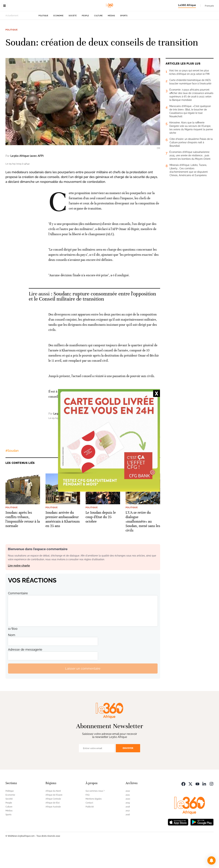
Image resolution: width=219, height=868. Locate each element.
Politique (43, 37)
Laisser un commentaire (83, 690)
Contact (89, 824)
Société (73, 37)
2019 (128, 824)
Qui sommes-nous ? (95, 813)
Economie (58, 37)
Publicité (90, 828)
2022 (128, 813)
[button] (211, 860)
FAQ (88, 816)
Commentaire (18, 615)
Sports (124, 37)
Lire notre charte (19, 587)
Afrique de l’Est (53, 824)
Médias (111, 37)
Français (209, 6)
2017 (128, 832)
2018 (128, 828)
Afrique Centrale (53, 820)
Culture (98, 37)
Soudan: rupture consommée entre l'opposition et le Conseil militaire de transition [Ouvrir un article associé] (92, 318)
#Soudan (12, 472)
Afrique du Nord (53, 813)
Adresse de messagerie (25, 671)
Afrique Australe (53, 828)
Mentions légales (94, 820)
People (85, 37)
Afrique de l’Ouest (54, 816)
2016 (128, 836)
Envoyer (128, 770)
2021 (128, 816)
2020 (128, 820)
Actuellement (12, 37)
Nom (12, 657)
